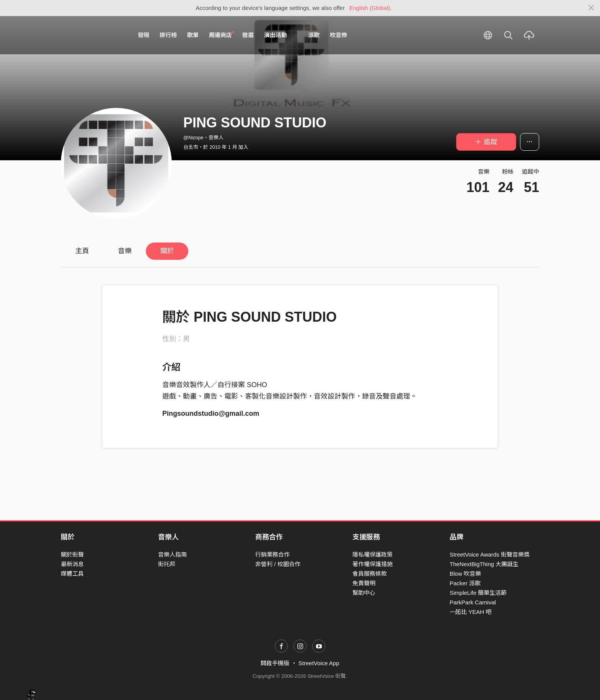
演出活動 (276, 35)
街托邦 (167, 564)
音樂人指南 (172, 554)
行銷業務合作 (272, 554)
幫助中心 (364, 593)
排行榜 (168, 35)
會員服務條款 (370, 574)
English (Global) (370, 8)
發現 (143, 35)
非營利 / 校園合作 (278, 564)
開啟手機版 (275, 663)
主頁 (82, 251)
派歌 (314, 35)
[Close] (591, 8)
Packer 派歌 (465, 583)
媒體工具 (72, 574)
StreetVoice (92, 35)
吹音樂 (338, 35)
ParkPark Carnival (473, 602)
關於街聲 (72, 554)
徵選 (248, 35)
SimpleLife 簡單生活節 (478, 593)
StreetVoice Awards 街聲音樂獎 (490, 554)
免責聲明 (364, 583)
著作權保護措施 (373, 564)
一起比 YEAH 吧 (470, 612)
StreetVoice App (319, 663)
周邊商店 (222, 35)
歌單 (193, 35)
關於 (167, 251)
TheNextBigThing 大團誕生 (484, 564)
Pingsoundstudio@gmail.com (211, 413)
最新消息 (72, 564)
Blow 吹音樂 (465, 574)
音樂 (125, 251)
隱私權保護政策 (373, 554)
